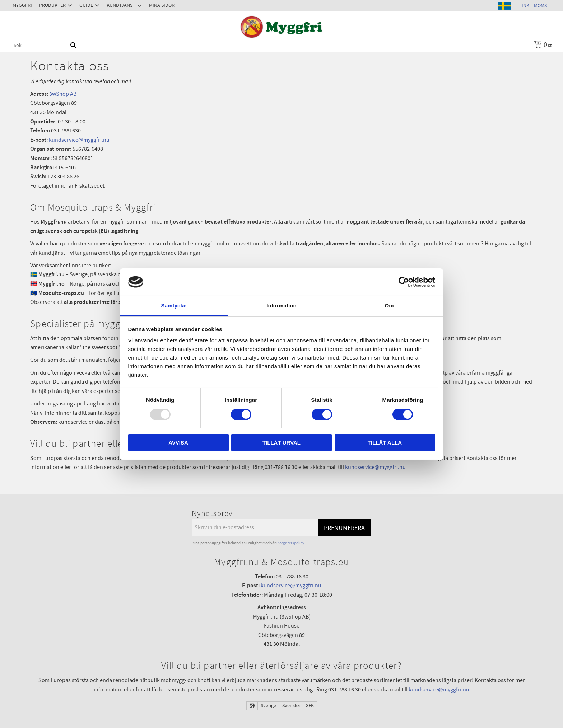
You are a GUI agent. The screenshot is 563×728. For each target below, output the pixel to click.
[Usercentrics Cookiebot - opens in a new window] (404, 282)
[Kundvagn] (542, 46)
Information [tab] (281, 306)
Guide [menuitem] (86, 5)
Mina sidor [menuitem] (162, 5)
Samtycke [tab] (174, 306)
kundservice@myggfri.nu (79, 140)
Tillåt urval (281, 443)
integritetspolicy (290, 543)
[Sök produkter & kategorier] (40, 45)
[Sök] (74, 45)
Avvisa (178, 443)
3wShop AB (63, 94)
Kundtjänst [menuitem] (121, 5)
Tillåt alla (385, 443)
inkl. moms (534, 6)
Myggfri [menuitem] (22, 5)
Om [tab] (389, 306)
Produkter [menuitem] (52, 5)
